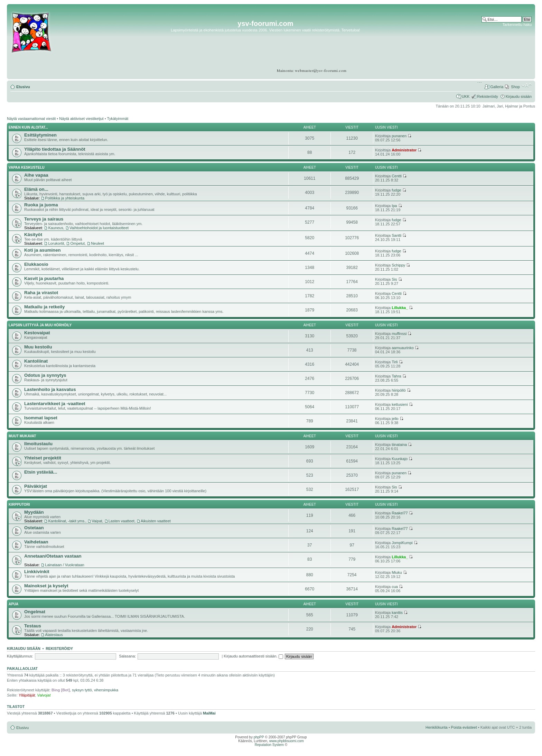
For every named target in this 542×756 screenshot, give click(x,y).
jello (395, 419)
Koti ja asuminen (43, 250)
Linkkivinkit (37, 572)
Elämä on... (36, 189)
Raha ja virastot (41, 293)
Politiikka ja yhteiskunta (65, 198)
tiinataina (399, 445)
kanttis (397, 613)
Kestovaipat (37, 333)
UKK (466, 96)
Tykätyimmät (118, 119)
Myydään (34, 512)
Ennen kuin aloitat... (28, 127)
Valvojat (44, 695)
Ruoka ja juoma (41, 205)
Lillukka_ (400, 308)
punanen (399, 136)
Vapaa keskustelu (27, 167)
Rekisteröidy (488, 96)
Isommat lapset (41, 418)
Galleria (497, 87)
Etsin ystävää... (41, 472)
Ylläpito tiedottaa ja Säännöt (55, 149)
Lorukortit (56, 243)
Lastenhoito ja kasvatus (50, 389)
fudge (396, 190)
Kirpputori (19, 505)
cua (395, 587)
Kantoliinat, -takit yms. (67, 521)
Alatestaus (54, 635)
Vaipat (97, 521)
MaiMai (209, 713)
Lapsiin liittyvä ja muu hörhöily (40, 325)
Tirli (395, 362)
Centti (397, 176)
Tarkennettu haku (517, 25)
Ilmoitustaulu (38, 444)
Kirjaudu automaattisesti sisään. (253, 656)
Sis (394, 279)
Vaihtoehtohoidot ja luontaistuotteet (99, 228)
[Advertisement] (505, 48)
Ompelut (77, 243)
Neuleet (97, 243)
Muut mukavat (22, 436)
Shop (515, 87)
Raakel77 (400, 513)
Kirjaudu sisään (519, 96)
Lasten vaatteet (122, 521)
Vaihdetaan (36, 542)
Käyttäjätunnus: (20, 656)
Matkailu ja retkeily (44, 307)
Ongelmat (35, 612)
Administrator (404, 150)
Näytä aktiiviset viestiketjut (81, 119)
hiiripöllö (399, 390)
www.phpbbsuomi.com (287, 741)
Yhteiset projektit (43, 458)
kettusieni (400, 404)
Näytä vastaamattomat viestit (31, 119)
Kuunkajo (400, 459)
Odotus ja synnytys (45, 375)
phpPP (259, 737)
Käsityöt (33, 235)
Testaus (33, 626)
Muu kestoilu (38, 347)
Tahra (396, 376)
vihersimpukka (106, 690)
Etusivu (23, 87)
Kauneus (55, 228)
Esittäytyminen (40, 135)
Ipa (394, 206)
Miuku (397, 572)
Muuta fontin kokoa (527, 85)
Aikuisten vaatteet (156, 521)
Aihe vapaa (36, 175)
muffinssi (399, 334)
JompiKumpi (402, 543)
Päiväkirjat (36, 486)
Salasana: (127, 656)
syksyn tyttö (82, 690)
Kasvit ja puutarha (44, 278)
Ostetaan (34, 528)
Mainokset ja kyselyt (46, 586)
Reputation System (269, 745)
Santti (396, 235)
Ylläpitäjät (27, 695)
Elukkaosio (36, 264)
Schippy (398, 265)
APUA (13, 604)
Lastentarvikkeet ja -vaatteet (55, 404)
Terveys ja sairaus (44, 219)
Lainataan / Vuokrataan (64, 565)
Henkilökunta (437, 727)
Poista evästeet (464, 727)
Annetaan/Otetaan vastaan (53, 556)
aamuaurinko (403, 348)
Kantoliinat (36, 361)
